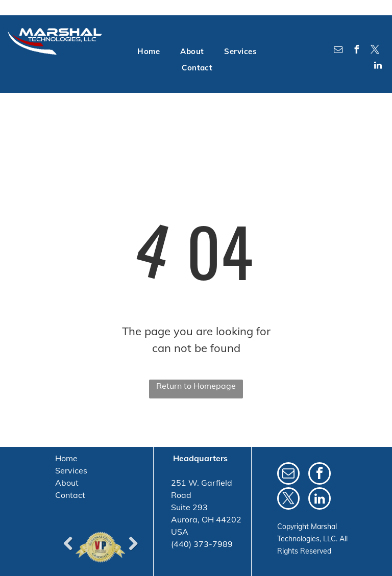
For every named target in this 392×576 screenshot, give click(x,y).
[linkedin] (378, 67)
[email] (338, 51)
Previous (68, 543)
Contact (70, 495)
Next (133, 543)
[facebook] (357, 51)
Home (66, 458)
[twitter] (375, 51)
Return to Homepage (196, 386)
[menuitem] (149, 52)
